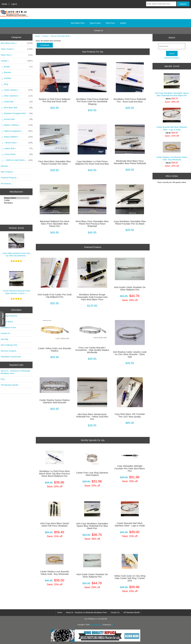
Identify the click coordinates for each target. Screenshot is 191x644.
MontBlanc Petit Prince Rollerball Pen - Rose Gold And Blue (130, 100)
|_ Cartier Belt (17, 102)
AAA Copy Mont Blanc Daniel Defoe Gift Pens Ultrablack (55, 525)
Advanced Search (172, 58)
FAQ (3, 379)
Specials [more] (172, 66)
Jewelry (45, 36)
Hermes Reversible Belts (60, 36)
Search (172, 38)
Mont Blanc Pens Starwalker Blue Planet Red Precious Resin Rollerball (92, 224)
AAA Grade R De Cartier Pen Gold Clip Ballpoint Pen (55, 296)
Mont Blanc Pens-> (17, 43)
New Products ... (8, 172)
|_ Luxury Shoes (17, 154)
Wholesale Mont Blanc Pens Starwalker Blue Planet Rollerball (130, 162)
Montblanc (17, 203)
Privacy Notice (7, 322)
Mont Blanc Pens (78, 23)
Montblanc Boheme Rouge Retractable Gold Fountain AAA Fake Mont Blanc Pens (92, 297)
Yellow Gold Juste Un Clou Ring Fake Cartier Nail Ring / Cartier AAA (130, 578)
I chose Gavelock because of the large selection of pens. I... (16, 283)
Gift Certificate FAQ (9, 345)
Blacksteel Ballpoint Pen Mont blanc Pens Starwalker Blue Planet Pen (55, 224)
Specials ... (5, 166)
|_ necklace (6, 78)
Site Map (4, 339)
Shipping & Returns (9, 316)
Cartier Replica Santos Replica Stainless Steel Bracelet (55, 401)
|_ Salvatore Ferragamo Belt (17, 113)
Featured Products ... (10, 178)
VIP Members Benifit (9, 385)
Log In (14, 4)
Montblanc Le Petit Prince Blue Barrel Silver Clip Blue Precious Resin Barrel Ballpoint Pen (55, 474)
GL (113, 625)
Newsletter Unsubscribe (11, 357)
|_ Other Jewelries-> (17, 96)
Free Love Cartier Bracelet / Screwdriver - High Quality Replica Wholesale (92, 350)
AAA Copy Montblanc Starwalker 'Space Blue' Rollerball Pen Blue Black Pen (92, 526)
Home (4, 4)
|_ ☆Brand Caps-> (17, 143)
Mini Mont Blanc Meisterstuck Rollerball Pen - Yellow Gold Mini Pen (92, 417)
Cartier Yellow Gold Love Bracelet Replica (55, 350)
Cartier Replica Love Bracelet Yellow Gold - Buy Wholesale (55, 573)
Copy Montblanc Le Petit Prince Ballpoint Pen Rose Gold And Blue (92, 163)
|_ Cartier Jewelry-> (17, 90)
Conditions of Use (8, 327)
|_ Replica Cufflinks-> (17, 125)
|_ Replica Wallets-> (17, 137)
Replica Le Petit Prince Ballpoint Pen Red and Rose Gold (55, 100)
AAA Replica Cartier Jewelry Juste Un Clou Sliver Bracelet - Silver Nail (130, 354)
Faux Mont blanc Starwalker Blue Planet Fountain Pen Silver (55, 163)
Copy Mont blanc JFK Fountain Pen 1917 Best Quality (130, 415)
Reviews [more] (16, 228)
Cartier (17, 200)
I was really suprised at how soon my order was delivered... (16, 245)
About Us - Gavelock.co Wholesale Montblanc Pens (15, 372)
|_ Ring (4, 84)
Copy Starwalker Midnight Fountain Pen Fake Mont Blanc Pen (130, 468)
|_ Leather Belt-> (17, 148)
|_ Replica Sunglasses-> (17, 131)
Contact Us (98, 31)
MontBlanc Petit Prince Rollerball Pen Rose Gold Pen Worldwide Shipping (92, 102)
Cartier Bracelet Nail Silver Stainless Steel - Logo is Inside (130, 524)
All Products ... (7, 184)
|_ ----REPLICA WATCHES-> (17, 160)
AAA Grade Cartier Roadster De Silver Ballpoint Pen (130, 288)
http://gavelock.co (96, 625)
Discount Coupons (9, 351)
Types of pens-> (17, 49)
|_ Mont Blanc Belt (17, 108)
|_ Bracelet (6, 72)
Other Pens (110, 23)
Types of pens (95, 23)
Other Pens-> (17, 55)
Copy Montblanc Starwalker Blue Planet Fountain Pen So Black (130, 223)
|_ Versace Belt (17, 119)
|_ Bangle (17, 67)
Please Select (17, 198)
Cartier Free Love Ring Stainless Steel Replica (92, 474)
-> (17, 61)
